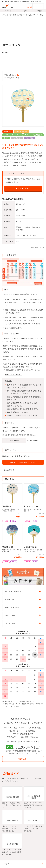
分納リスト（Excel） (14, 374)
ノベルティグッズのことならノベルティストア (19, 15)
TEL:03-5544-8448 (23, 751)
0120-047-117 (28, 747)
